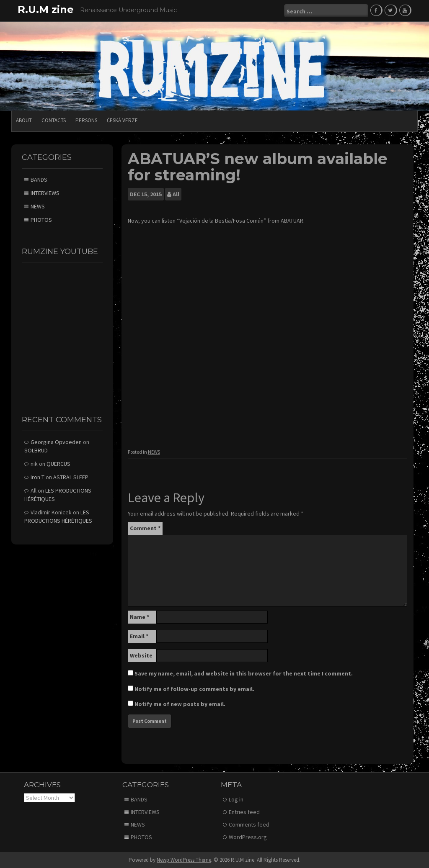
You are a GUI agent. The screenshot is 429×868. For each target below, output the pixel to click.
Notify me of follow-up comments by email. (194, 689)
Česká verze (122, 120)
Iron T (37, 477)
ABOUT (24, 120)
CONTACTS (54, 120)
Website (141, 655)
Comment (145, 528)
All (176, 194)
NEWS (154, 452)
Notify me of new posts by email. (180, 704)
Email (139, 636)
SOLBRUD (36, 450)
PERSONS (86, 120)
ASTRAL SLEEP (71, 477)
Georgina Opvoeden (56, 442)
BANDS (39, 180)
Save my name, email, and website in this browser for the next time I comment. (244, 673)
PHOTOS (41, 220)
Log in (236, 799)
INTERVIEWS (45, 193)
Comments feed (249, 824)
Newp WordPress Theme (184, 860)
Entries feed (244, 812)
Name (140, 617)
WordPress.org (248, 837)
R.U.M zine (46, 9)
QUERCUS (58, 464)
